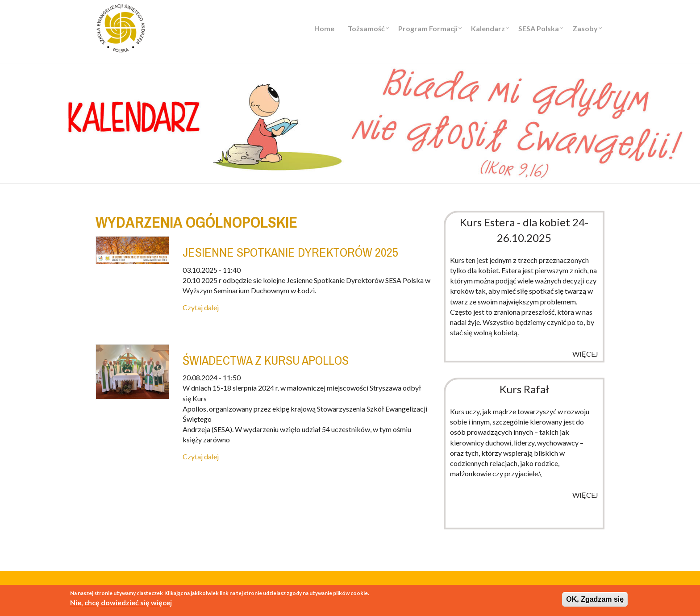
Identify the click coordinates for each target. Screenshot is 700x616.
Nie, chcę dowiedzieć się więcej (121, 604)
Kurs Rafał (524, 389)
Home (324, 28)
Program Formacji (428, 28)
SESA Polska (539, 28)
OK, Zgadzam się (595, 600)
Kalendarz (488, 28)
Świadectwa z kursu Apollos (266, 360)
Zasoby (585, 28)
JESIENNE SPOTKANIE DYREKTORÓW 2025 (290, 252)
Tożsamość (366, 28)
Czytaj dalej (201, 307)
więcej (585, 354)
